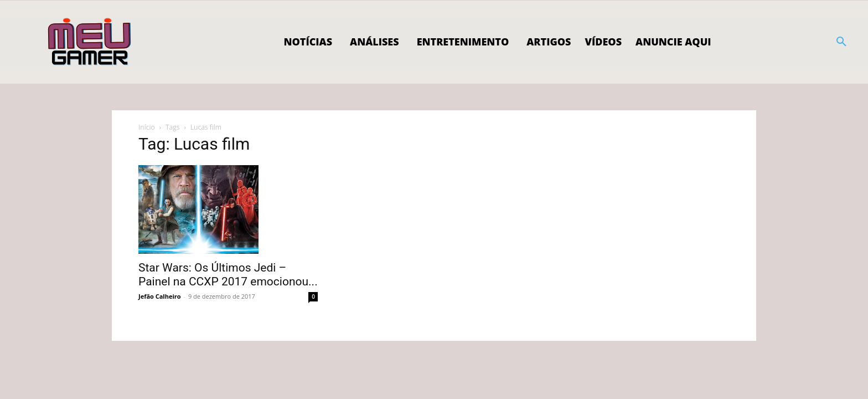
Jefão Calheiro (160, 296)
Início (147, 127)
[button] (841, 42)
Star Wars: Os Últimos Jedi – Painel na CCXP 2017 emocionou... (228, 275)
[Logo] (90, 42)
